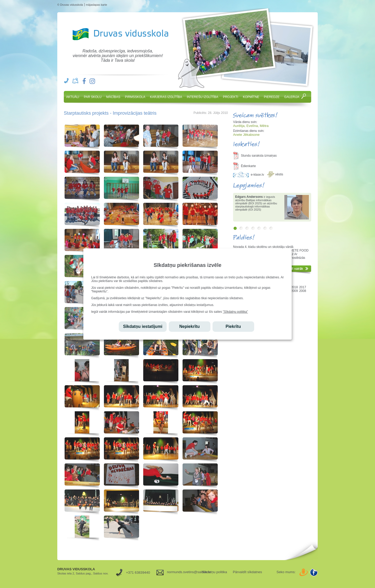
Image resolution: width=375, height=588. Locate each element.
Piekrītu (233, 326)
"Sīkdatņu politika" (236, 312)
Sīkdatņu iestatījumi (143, 326)
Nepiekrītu (189, 326)
